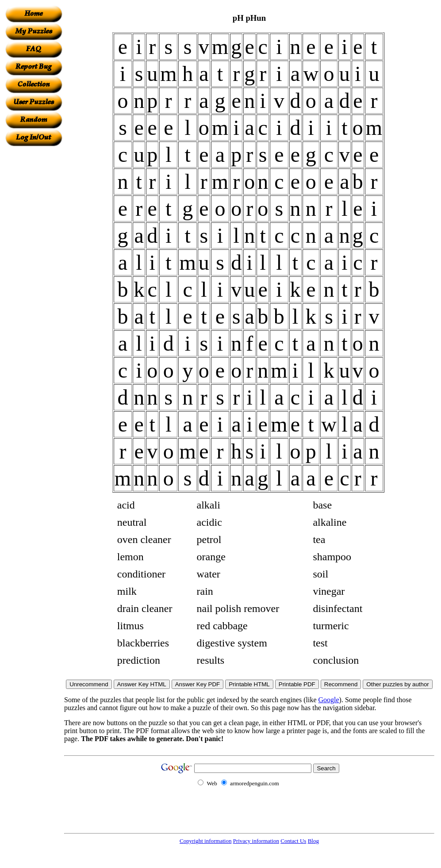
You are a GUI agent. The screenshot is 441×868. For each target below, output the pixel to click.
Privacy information (256, 841)
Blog (313, 841)
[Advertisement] (34, 279)
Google (329, 700)
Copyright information (205, 841)
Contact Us (293, 841)
